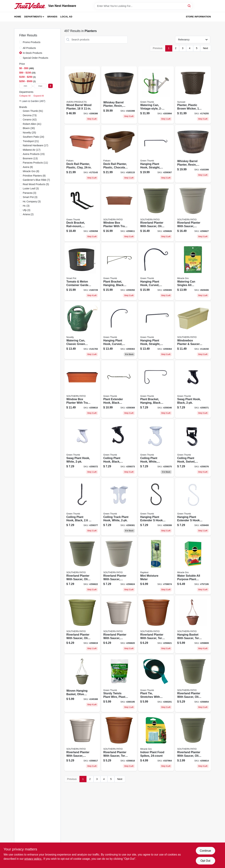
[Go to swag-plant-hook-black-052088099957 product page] (193, 389)
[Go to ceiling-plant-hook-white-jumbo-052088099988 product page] (156, 448)
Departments (33, 17)
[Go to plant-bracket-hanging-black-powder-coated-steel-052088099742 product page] (119, 271)
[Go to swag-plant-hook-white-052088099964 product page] (82, 448)
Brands (52, 17)
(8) (28, 167)
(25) (30, 133)
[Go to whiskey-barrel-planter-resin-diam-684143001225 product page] (119, 95)
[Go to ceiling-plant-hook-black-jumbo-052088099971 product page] (119, 448)
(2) (28, 214)
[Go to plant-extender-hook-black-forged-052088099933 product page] (119, 389)
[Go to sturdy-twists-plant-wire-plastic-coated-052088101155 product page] (119, 683)
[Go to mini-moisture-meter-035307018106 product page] (156, 566)
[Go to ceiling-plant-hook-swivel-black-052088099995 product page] (193, 448)
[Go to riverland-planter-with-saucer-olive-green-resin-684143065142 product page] (156, 213)
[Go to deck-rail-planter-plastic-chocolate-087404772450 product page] (119, 154)
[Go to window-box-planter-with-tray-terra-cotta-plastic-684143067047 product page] (119, 213)
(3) (31, 188)
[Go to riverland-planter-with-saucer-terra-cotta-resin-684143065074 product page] (119, 742)
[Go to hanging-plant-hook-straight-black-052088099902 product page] (156, 330)
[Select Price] (50, 86)
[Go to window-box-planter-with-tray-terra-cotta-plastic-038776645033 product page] (82, 389)
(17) (36, 145)
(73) (30, 115)
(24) (33, 137)
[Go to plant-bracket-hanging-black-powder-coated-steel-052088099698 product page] (156, 389)
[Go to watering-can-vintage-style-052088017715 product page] (156, 95)
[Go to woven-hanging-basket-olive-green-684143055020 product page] (82, 683)
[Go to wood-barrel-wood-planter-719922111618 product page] (82, 95)
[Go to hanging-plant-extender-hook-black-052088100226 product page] (156, 507)
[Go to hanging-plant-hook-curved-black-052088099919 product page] (156, 271)
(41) (32, 124)
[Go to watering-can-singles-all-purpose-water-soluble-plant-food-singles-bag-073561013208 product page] (193, 271)
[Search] (189, 6)
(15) (34, 154)
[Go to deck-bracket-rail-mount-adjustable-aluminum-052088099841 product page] (82, 213)
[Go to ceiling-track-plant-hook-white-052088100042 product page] (119, 507)
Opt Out (205, 861)
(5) (36, 184)
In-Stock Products (33, 53)
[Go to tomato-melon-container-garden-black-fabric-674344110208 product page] (82, 271)
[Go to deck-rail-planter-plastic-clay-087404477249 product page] (82, 154)
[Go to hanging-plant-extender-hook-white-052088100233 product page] (193, 507)
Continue (205, 851)
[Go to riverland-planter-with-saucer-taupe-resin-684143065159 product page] (193, 213)
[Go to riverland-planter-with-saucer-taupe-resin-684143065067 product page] (82, 742)
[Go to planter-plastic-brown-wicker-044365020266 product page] (193, 95)
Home (18, 17)
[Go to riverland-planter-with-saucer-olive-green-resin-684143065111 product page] (82, 566)
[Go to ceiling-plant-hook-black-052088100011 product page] (82, 507)
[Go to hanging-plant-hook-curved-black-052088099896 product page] (119, 330)
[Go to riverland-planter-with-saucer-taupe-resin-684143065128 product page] (119, 566)
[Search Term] (143, 6)
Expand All (39, 96)
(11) (35, 163)
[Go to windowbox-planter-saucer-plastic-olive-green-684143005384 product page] (193, 330)
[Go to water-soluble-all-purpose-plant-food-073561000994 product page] (193, 566)
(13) (30, 158)
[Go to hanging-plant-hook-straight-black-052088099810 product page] (156, 154)
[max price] (40, 86)
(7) (36, 180)
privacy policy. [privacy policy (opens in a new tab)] (33, 859)
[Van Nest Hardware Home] (30, 6)
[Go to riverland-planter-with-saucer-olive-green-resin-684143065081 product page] (82, 624)
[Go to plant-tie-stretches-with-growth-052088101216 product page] (156, 683)
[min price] (25, 86)
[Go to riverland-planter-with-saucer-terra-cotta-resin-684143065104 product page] (156, 624)
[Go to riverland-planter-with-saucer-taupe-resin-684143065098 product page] (119, 624)
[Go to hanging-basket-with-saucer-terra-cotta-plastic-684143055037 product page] (193, 624)
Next (206, 48)
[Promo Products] (21, 42)
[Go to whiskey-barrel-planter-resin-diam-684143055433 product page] (193, 154)
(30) (29, 128)
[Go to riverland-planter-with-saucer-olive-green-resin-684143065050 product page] (193, 683)
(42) (30, 120)
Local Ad (66, 17)
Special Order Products (36, 58)
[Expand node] (21, 101)
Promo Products (32, 42)
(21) (31, 141)
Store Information (198, 17)
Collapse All (25, 96)
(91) (33, 111)
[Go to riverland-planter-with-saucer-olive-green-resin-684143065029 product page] (193, 742)
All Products (29, 48)
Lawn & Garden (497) (34, 101)
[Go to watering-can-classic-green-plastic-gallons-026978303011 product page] (82, 330)
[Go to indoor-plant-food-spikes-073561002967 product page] (156, 742)
